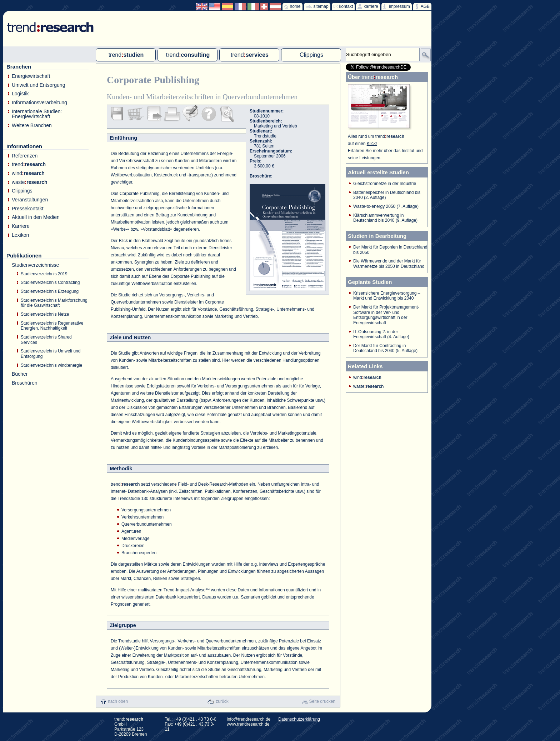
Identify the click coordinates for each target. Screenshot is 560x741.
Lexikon (20, 235)
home (295, 6)
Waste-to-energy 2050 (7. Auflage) (386, 206)
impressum (399, 6)
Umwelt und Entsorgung (38, 85)
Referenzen (25, 156)
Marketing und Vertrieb (276, 126)
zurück (222, 701)
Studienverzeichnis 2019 (44, 274)
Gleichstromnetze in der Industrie (385, 184)
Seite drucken (322, 701)
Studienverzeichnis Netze (45, 314)
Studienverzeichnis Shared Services (46, 340)
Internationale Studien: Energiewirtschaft (37, 114)
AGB (425, 6)
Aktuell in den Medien (36, 217)
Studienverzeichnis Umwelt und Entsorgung (51, 354)
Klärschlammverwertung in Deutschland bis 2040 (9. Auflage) (385, 218)
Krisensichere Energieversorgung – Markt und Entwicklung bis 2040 (387, 296)
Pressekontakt (28, 209)
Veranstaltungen (30, 200)
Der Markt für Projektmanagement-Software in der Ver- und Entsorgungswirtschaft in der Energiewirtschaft (386, 315)
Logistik (20, 94)
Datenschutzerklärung (299, 719)
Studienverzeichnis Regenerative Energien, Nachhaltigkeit (52, 326)
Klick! (372, 144)
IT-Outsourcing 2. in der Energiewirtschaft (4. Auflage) (381, 334)
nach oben (118, 701)
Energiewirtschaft (31, 76)
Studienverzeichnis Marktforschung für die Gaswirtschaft (54, 303)
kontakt (346, 6)
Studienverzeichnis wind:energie (51, 365)
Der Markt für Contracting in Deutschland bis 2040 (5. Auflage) (385, 348)
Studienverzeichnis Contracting (50, 282)
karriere (371, 6)
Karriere (21, 226)
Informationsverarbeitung (39, 103)
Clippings (22, 191)
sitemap (321, 6)
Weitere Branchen (32, 126)
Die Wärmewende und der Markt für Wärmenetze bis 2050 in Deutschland (389, 264)
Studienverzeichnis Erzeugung (50, 291)
